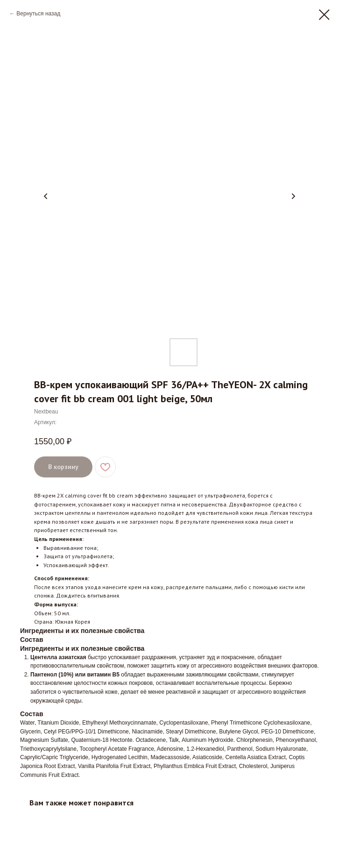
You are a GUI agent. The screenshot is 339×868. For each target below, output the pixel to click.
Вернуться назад (38, 14)
